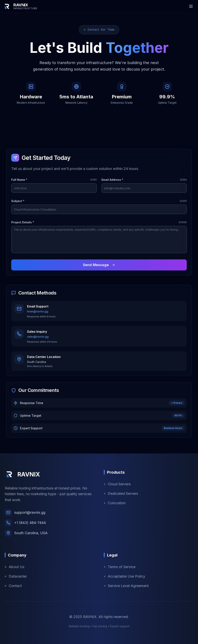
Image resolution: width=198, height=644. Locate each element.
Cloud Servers (117, 484)
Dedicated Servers (121, 493)
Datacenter (16, 576)
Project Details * (23, 222)
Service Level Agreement (126, 586)
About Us (15, 567)
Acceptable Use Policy (124, 576)
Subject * (18, 201)
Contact (13, 586)
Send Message (99, 265)
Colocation (115, 503)
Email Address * (112, 180)
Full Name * (19, 180)
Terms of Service (120, 567)
